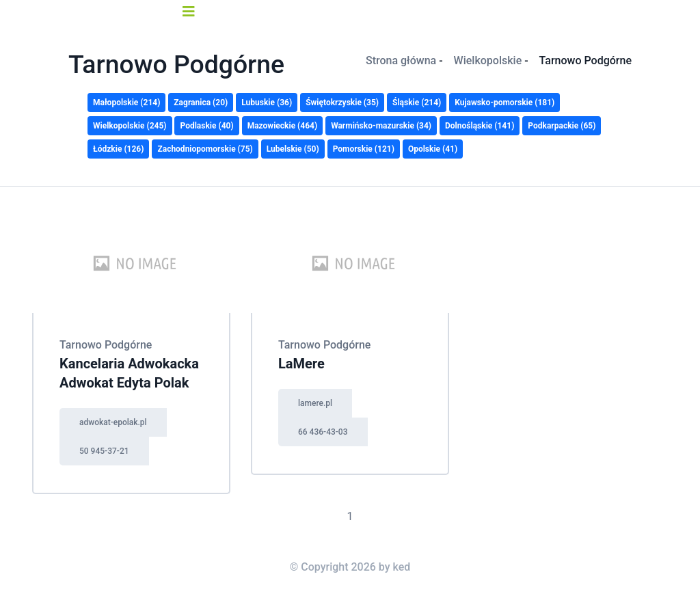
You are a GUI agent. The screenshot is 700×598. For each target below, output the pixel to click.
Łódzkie (118, 149)
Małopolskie (126, 103)
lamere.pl (315, 403)
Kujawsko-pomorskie (504, 103)
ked (402, 567)
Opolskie (433, 149)
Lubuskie (267, 103)
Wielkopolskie (488, 60)
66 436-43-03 (323, 432)
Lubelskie (293, 149)
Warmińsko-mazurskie (381, 126)
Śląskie (417, 103)
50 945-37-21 (104, 451)
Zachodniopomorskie (205, 149)
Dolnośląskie (480, 126)
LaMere (301, 364)
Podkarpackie (562, 126)
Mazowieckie (283, 126)
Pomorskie (364, 149)
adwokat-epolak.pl (113, 422)
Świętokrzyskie (342, 103)
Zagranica (201, 103)
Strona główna (401, 60)
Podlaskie (206, 126)
